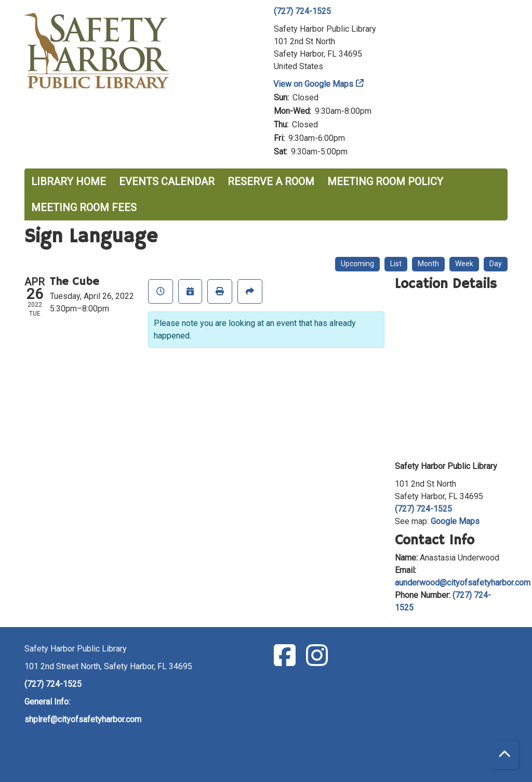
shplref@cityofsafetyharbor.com (83, 719)
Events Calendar (167, 181)
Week (464, 264)
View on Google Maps (314, 84)
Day (496, 264)
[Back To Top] (505, 755)
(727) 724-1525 (302, 11)
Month (428, 264)
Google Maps (455, 521)
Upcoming (357, 264)
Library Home (69, 181)
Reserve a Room (271, 181)
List (396, 264)
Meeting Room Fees (84, 207)
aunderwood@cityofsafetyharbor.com (463, 583)
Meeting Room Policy (385, 181)
